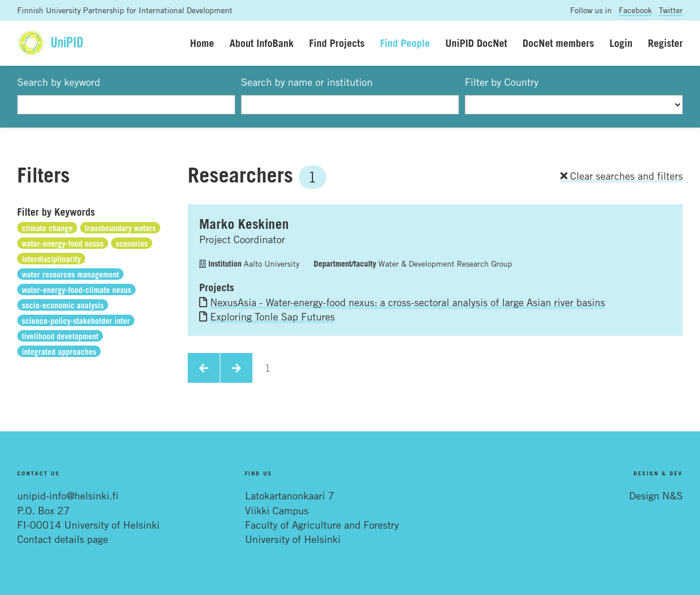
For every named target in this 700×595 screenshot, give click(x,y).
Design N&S (656, 495)
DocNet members (558, 43)
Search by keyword (59, 82)
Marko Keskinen (244, 224)
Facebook (635, 10)
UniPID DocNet (476, 43)
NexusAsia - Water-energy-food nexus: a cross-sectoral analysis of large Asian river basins (408, 302)
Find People (405, 43)
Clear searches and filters (622, 176)
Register (665, 43)
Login (621, 43)
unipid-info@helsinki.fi (68, 495)
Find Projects (337, 43)
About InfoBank (262, 43)
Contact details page (63, 539)
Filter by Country (502, 82)
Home (202, 43)
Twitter (671, 10)
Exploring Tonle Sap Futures (272, 316)
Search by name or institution (307, 82)
